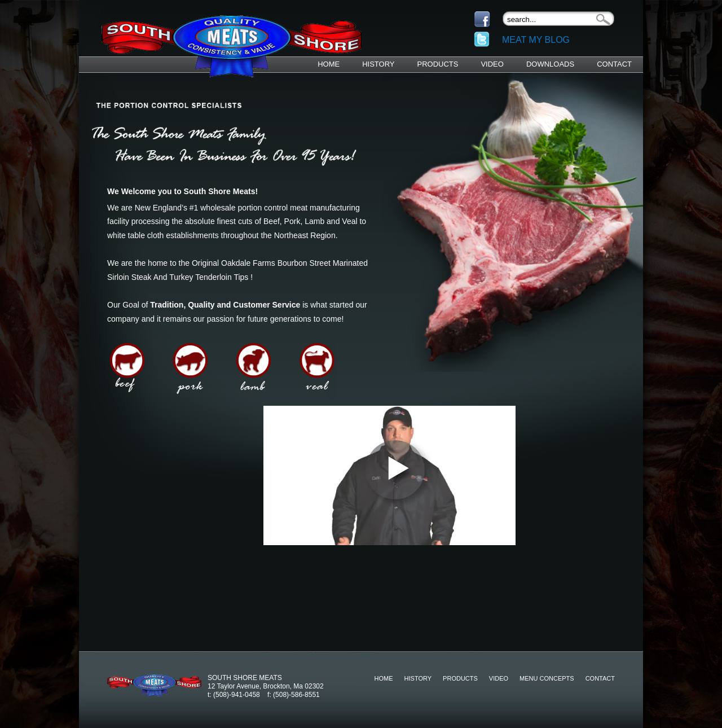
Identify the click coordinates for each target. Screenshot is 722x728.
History (378, 64)
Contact (614, 64)
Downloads (550, 64)
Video (492, 64)
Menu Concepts (547, 678)
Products (437, 64)
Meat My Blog (536, 40)
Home (329, 64)
